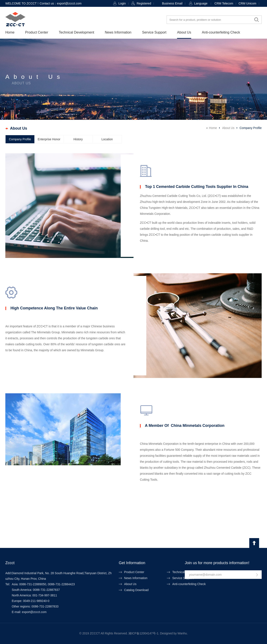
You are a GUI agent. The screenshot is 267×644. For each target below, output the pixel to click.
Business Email (172, 3)
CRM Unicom (247, 3)
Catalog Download (136, 590)
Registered (144, 3)
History (78, 139)
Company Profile (20, 139)
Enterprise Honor (49, 139)
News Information (118, 32)
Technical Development (76, 32)
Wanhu (182, 633)
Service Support (154, 32)
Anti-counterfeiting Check (221, 32)
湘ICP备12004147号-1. (144, 633)
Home (10, 32)
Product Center (37, 32)
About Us (184, 32)
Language (201, 3)
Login (122, 3)
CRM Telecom (224, 3)
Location (107, 139)
